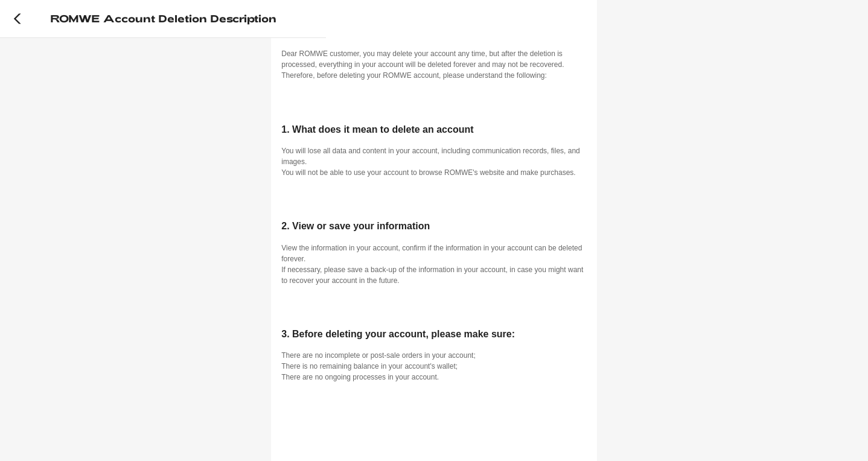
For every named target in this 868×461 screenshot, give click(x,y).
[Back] (18, 19)
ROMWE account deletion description (163, 18)
